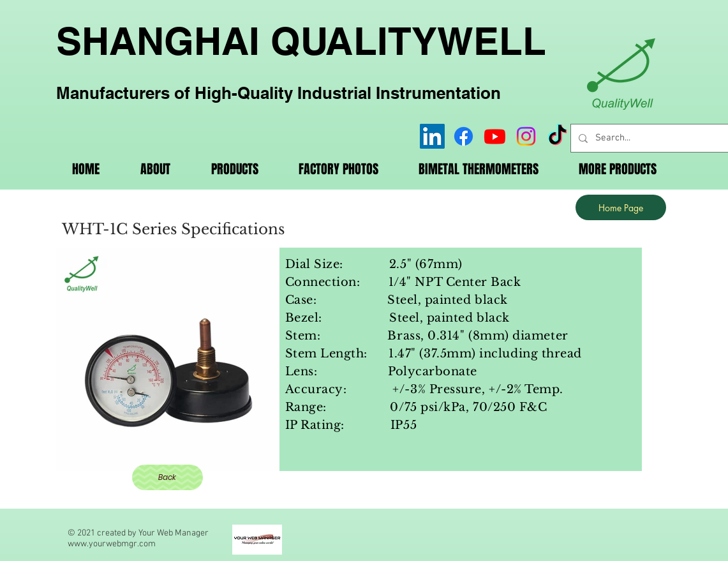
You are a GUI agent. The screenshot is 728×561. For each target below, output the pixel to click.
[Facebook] (464, 136)
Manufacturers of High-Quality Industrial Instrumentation (279, 93)
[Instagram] (526, 136)
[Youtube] (495, 136)
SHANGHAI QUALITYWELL (301, 41)
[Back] (167, 477)
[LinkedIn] (432, 136)
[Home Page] (621, 207)
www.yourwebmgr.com (112, 544)
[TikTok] (557, 136)
